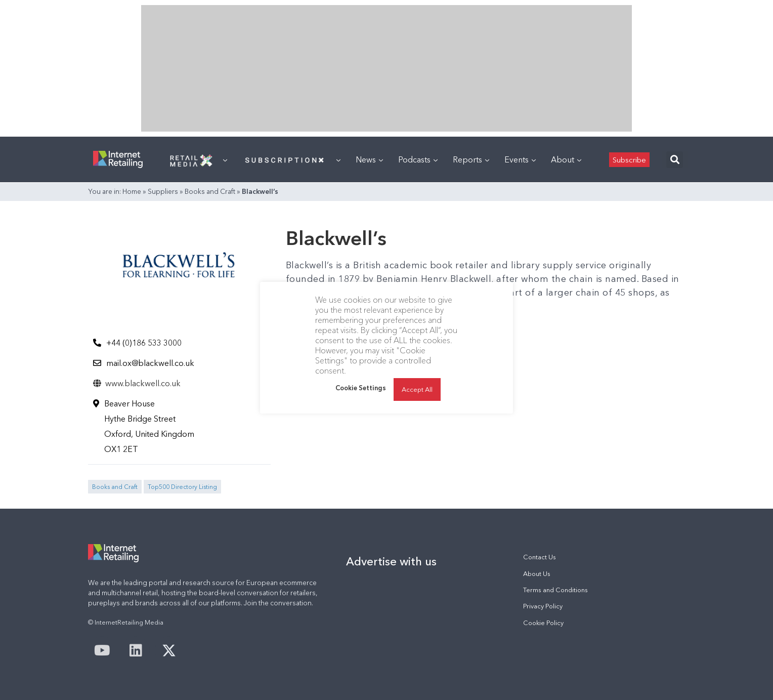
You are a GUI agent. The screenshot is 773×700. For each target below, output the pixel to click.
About (566, 159)
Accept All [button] (417, 389)
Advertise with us (391, 561)
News (369, 159)
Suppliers (163, 191)
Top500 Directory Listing (182, 487)
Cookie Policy (543, 623)
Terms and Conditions (555, 590)
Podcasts (418, 159)
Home (132, 191)
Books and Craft (210, 191)
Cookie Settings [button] (361, 388)
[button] (675, 160)
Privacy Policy (543, 606)
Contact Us (540, 557)
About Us (537, 574)
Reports (471, 159)
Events (520, 159)
